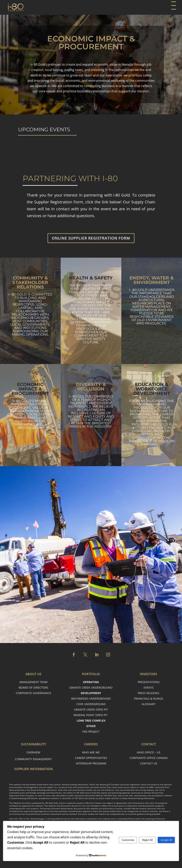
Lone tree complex (91, 721)
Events (149, 688)
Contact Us (149, 763)
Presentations (149, 682)
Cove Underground (91, 704)
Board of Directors (33, 688)
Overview (33, 752)
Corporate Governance (33, 693)
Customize (128, 840)
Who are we (91, 752)
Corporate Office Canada (149, 758)
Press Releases (149, 693)
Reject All (147, 840)
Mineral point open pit (91, 715)
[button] (173, 7)
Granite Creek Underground (91, 688)
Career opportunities (91, 758)
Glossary (149, 704)
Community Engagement (33, 759)
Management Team (33, 682)
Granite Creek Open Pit (91, 710)
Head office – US (149, 752)
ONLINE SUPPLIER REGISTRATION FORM (91, 238)
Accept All (166, 840)
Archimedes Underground (91, 699)
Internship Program (91, 763)
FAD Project (91, 732)
